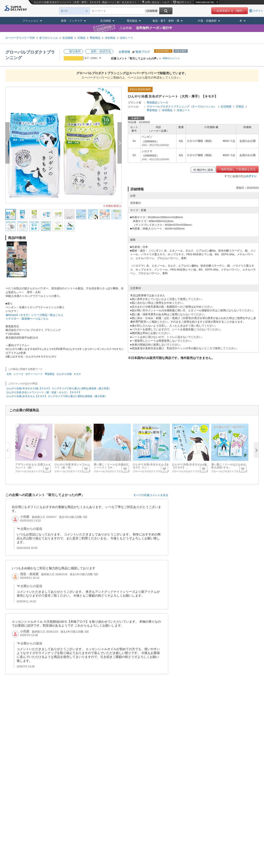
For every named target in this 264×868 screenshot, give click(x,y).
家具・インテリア (72, 21)
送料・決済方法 (101, 51)
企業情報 (124, 52)
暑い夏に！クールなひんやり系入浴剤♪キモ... (229, 466)
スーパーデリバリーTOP (20, 38)
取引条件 (75, 51)
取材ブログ (143, 52)
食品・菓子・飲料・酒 (166, 21)
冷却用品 (110, 38)
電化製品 (132, 21)
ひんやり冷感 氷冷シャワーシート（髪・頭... (72, 466)
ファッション (31, 21)
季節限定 (50, 374)
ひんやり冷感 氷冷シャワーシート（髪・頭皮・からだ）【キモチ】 (44, 392)
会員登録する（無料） (231, 11)
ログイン (258, 11)
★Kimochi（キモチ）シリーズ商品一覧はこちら (35, 315)
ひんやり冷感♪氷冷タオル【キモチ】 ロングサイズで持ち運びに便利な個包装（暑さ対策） (57, 396)
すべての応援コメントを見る (151, 495)
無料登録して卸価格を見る (238, 169)
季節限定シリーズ (157, 103)
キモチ (77, 374)
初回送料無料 (163, 51)
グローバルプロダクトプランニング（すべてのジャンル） (181, 106)
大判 (9, 374)
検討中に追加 (205, 170)
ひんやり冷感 (64, 374)
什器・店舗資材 (207, 21)
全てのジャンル (49, 38)
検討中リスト (184, 2)
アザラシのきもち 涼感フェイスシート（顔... (33, 466)
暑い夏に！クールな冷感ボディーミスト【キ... (111, 466)
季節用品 (95, 38)
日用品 (81, 38)
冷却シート (127, 38)
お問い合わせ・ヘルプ (157, 2)
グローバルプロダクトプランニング (33, 471)
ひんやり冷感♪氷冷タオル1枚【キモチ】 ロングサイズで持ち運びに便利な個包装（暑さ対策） (59, 388)
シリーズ (18, 374)
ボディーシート (34, 374)
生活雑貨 (106, 21)
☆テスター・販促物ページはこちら (27, 319)
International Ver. (207, 2)
